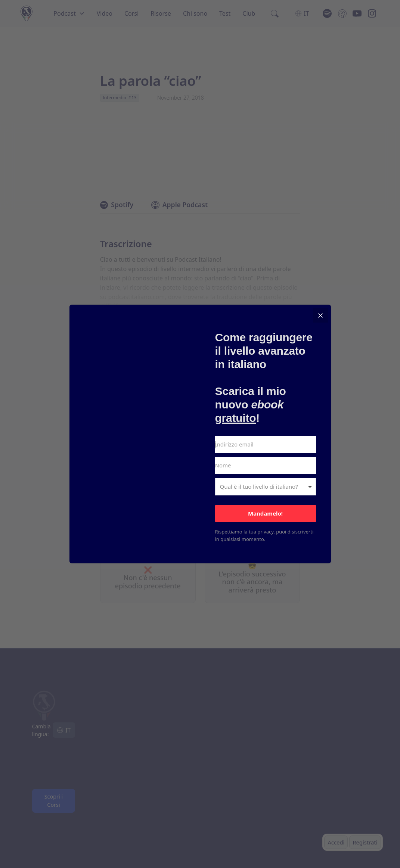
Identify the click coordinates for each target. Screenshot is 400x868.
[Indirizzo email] (266, 445)
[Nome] (266, 466)
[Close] (320, 315)
